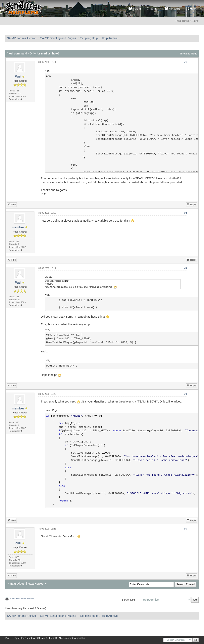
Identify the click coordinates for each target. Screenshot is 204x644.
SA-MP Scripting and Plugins (58, 38)
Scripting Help (89, 38)
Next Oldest (18, 584)
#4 (185, 394)
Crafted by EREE (32, 638)
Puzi (18, 76)
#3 (185, 268)
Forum (135, 9)
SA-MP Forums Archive (21, 38)
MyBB (21, 638)
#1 (185, 62)
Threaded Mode (188, 54)
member (18, 227)
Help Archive (110, 38)
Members (173, 9)
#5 (185, 529)
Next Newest (36, 584)
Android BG (52, 638)
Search (153, 9)
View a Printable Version (22, 598)
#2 (185, 213)
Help (191, 9)
